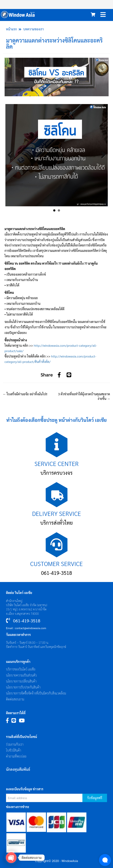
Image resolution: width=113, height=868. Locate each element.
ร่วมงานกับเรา (15, 744)
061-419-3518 (56, 573)
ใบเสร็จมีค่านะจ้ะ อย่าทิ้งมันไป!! (25, 394)
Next (102, 155)
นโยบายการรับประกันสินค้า (23, 687)
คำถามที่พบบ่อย (16, 756)
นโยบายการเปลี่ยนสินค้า (21, 681)
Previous (11, 155)
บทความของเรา (33, 29)
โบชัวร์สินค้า (14, 750)
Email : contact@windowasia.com (26, 628)
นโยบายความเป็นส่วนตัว (21, 675)
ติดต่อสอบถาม (15, 699)
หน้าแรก (11, 29)
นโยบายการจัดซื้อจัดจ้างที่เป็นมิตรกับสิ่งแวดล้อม (36, 693)
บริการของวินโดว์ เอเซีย (21, 669)
